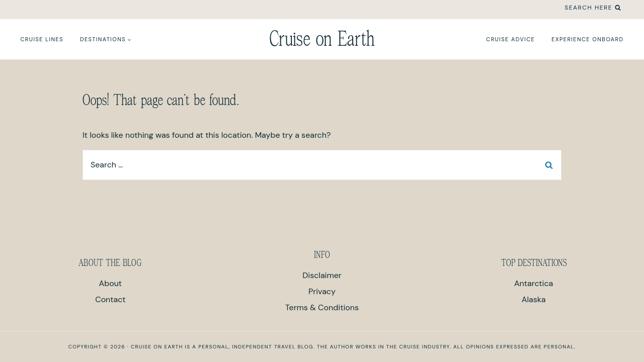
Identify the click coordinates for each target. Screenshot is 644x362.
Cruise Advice (510, 39)
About (111, 283)
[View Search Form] (593, 8)
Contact (110, 299)
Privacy (322, 291)
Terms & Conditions (322, 307)
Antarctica (534, 283)
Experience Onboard (587, 39)
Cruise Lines (42, 39)
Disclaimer (322, 275)
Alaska (534, 299)
